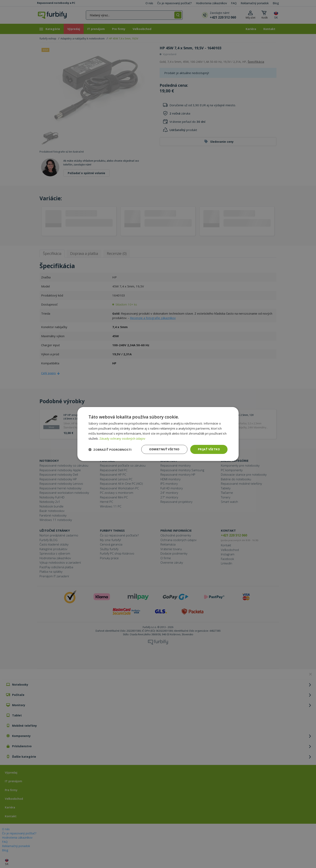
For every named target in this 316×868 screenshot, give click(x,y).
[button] (110, 449)
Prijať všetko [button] (209, 449)
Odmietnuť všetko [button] (164, 449)
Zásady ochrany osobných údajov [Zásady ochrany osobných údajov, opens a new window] (122, 438)
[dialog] (158, 434)
